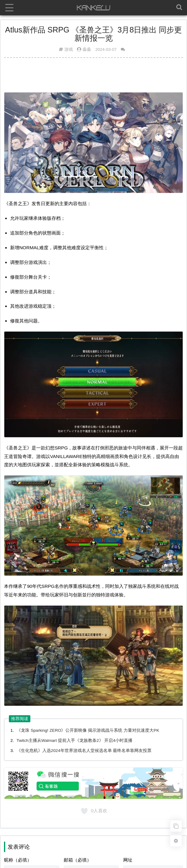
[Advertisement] (93, 77)
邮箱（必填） (78, 860)
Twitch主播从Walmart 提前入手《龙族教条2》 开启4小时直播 (74, 740)
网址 (128, 860)
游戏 (69, 49)
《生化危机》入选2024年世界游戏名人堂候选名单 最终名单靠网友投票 (84, 751)
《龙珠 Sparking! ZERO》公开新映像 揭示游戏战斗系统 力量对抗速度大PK (88, 730)
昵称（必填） (18, 860)
